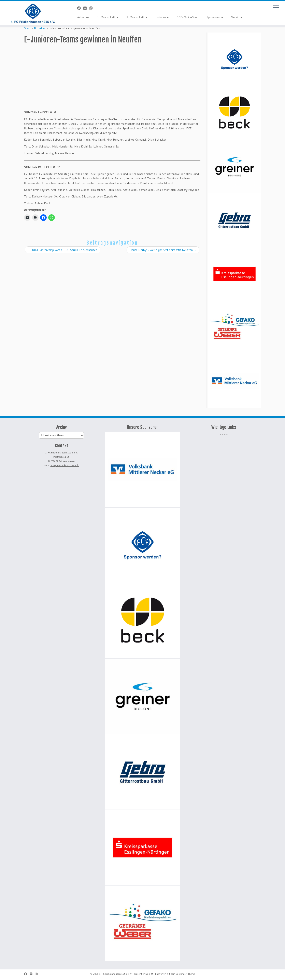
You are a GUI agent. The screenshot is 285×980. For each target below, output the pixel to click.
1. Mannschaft (108, 17)
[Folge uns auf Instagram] (92, 8)
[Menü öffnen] (276, 8)
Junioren (162, 17)
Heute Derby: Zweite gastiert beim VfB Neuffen (163, 250)
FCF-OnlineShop (188, 17)
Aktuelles (83, 17)
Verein (237, 17)
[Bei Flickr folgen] (86, 8)
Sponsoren (215, 17)
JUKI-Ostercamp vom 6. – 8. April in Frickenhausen (63, 250)
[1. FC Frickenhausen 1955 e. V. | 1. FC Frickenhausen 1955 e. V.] (33, 13)
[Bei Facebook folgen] (80, 8)
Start (27, 28)
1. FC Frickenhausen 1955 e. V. (116, 974)
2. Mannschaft (137, 17)
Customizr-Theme (185, 974)
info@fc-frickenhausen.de (65, 465)
